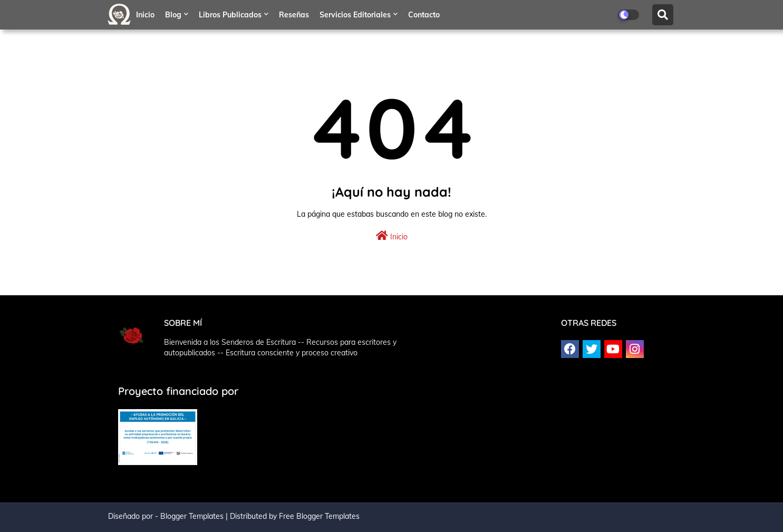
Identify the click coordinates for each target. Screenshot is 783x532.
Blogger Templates (192, 516)
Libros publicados (230, 15)
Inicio (145, 15)
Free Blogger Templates (319, 516)
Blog (173, 15)
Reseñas (294, 15)
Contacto (424, 15)
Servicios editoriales (355, 15)
